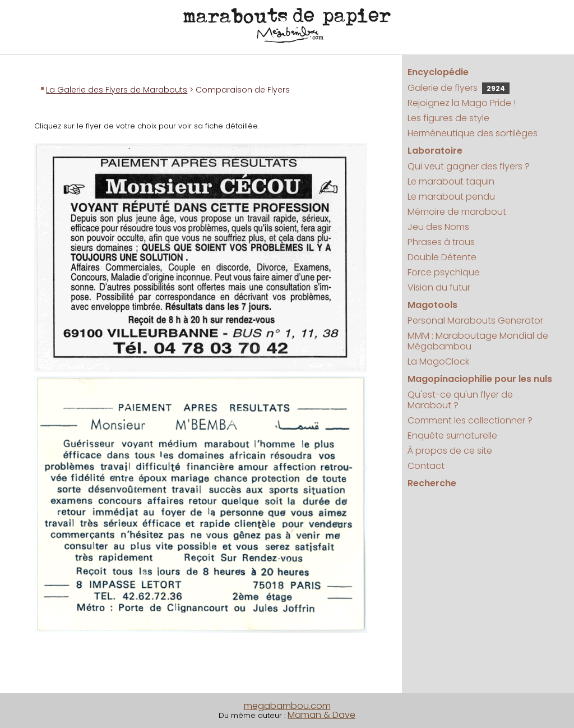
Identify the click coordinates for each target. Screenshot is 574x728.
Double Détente (442, 257)
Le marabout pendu (451, 197)
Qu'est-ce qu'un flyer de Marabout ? (460, 400)
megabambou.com (287, 706)
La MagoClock (438, 361)
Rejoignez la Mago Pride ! (462, 103)
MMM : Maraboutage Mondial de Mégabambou (478, 341)
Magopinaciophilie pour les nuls (480, 379)
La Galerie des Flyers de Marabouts (117, 90)
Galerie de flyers (459, 88)
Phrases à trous (441, 242)
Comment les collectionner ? (470, 420)
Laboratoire (435, 151)
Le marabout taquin (451, 181)
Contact (426, 466)
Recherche (432, 483)
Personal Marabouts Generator (475, 321)
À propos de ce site (450, 451)
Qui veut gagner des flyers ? (469, 166)
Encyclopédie (438, 72)
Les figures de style (448, 118)
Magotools (432, 305)
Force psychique (444, 272)
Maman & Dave (321, 715)
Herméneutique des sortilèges (473, 133)
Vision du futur (439, 287)
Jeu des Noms (438, 227)
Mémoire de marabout (457, 212)
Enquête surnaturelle (452, 436)
